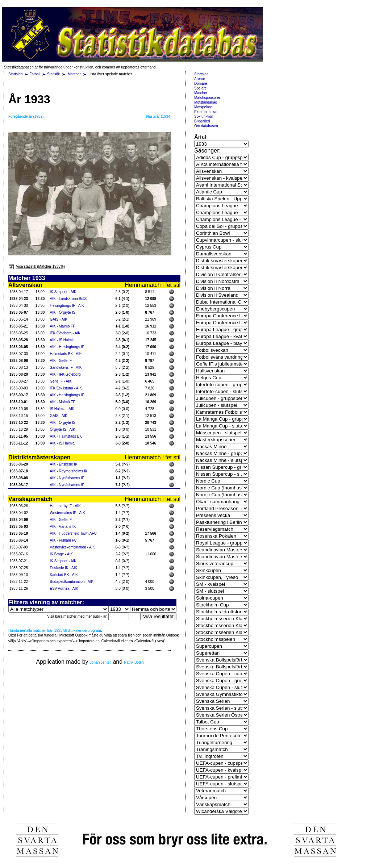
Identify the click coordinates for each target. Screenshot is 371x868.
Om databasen (206, 126)
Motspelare (203, 107)
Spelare (200, 88)
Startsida (15, 74)
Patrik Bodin (134, 662)
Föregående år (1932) (26, 116)
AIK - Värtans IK (63, 527)
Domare (201, 84)
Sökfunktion (204, 116)
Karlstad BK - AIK (64, 575)
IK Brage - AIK (61, 554)
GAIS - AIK (59, 319)
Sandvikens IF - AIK (66, 368)
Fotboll (35, 74)
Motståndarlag (206, 102)
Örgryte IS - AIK (63, 429)
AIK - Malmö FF (63, 326)
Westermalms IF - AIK (68, 513)
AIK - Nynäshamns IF (67, 478)
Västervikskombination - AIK (73, 547)
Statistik (53, 74)
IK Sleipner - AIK (63, 292)
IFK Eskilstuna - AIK (66, 388)
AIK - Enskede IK (64, 464)
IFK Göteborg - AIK (65, 333)
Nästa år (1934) (159, 116)
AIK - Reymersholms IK (69, 471)
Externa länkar (206, 112)
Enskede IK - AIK (64, 568)
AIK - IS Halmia (62, 340)
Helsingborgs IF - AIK (67, 306)
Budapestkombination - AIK (72, 582)
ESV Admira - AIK (64, 589)
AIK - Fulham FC (63, 540)
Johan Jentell (101, 662)
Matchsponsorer (207, 98)
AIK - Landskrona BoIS (68, 299)
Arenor (200, 79)
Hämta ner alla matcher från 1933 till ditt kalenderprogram (55, 631)
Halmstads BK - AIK (66, 354)
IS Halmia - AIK (62, 409)
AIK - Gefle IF (61, 361)
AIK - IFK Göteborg (65, 374)
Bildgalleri (202, 121)
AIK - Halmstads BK (66, 436)
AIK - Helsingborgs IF (67, 347)
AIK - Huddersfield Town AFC (73, 533)
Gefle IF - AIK (61, 381)
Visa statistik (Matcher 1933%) (37, 266)
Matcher (75, 74)
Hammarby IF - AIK (65, 506)
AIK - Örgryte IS (63, 312)
